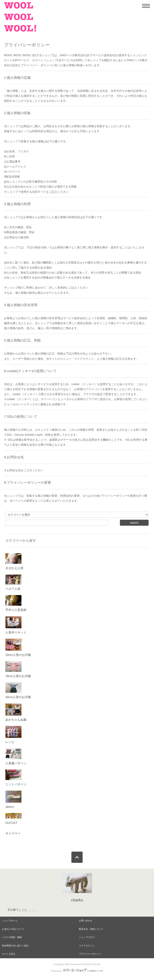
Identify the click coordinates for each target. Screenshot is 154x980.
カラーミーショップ (45, 60)
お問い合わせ (86, 921)
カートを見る (9, 954)
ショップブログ (87, 937)
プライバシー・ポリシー (36, 65)
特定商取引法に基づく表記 (15, 946)
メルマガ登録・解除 (12, 937)
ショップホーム (10, 921)
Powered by (77, 971)
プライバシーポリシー (90, 954)
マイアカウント (87, 946)
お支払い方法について (13, 929)
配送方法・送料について (91, 929)
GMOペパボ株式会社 (73, 55)
